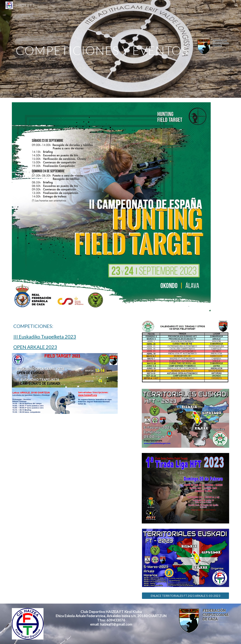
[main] (102, 49)
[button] (236, 5)
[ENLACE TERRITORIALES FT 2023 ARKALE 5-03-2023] (185, 596)
